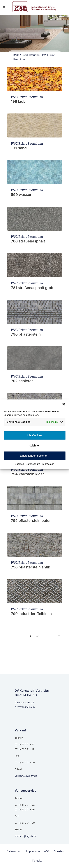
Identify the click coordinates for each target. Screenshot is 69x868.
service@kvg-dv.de (26, 836)
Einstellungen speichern (34, 456)
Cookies (19, 464)
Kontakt (37, 861)
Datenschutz (33, 464)
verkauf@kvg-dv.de (26, 776)
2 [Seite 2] (38, 635)
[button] (63, 404)
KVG (16, 55)
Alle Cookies (34, 435)
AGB (47, 851)
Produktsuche (31, 55)
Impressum (48, 464)
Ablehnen (34, 445)
